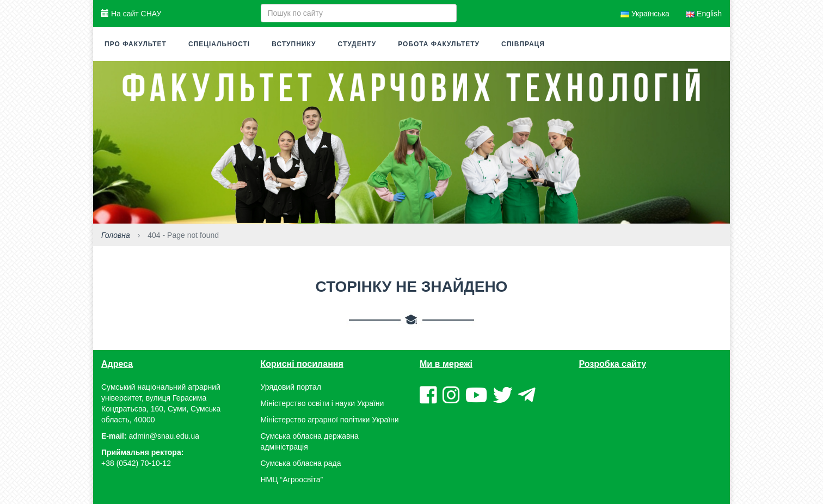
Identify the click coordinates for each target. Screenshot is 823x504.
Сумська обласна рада (301, 463)
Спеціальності (219, 44)
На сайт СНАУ (131, 14)
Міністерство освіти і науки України (323, 403)
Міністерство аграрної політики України (330, 420)
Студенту (357, 44)
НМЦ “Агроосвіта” (292, 480)
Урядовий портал (291, 387)
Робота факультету (439, 44)
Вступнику (294, 44)
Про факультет (136, 44)
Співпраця (523, 44)
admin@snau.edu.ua (164, 436)
